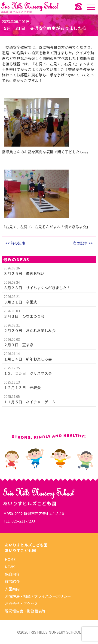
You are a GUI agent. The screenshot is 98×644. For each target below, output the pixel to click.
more (49, 271)
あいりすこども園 (20, 550)
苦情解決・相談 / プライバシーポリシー (38, 596)
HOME (10, 559)
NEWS (10, 567)
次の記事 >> (83, 243)
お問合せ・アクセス (21, 604)
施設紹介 (12, 581)
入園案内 (12, 589)
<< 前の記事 (15, 243)
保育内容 (12, 574)
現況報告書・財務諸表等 (25, 611)
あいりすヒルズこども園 (26, 545)
